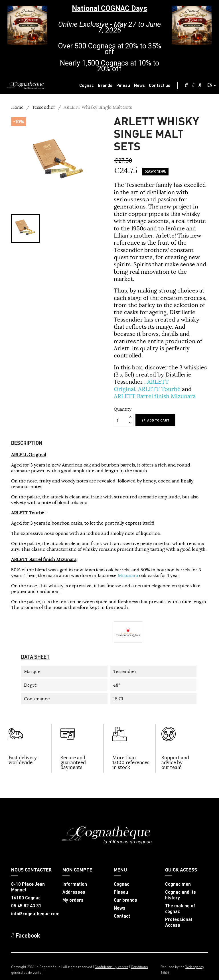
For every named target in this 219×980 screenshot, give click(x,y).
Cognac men (178, 884)
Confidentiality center (111, 967)
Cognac (121, 884)
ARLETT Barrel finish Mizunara (155, 396)
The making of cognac (180, 909)
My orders (73, 900)
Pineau (121, 892)
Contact (122, 916)
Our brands (125, 900)
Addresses (74, 892)
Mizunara (128, 575)
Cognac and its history (181, 895)
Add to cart (155, 420)
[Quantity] (121, 420)
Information (75, 884)
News (120, 908)
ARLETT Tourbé (159, 389)
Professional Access (179, 922)
